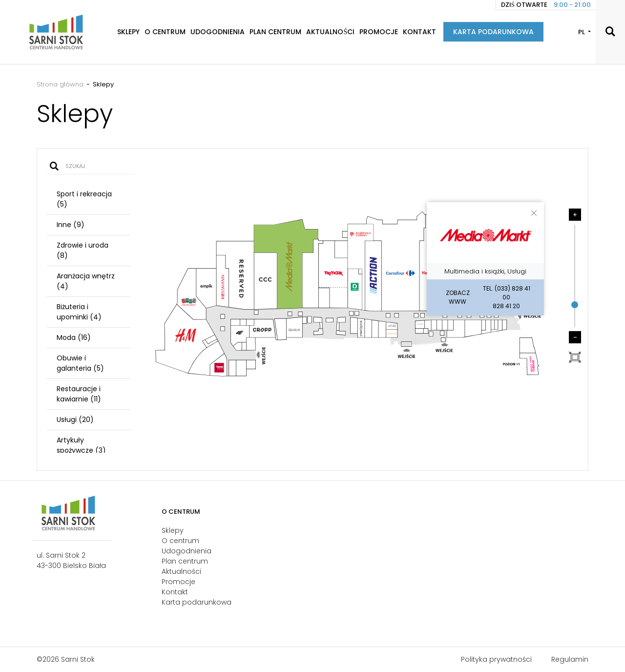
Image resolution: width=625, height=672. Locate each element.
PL (582, 32)
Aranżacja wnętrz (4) (86, 281)
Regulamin (570, 659)
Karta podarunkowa (493, 32)
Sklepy (128, 32)
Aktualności (330, 32)
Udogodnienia (218, 32)
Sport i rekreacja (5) (84, 199)
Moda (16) (74, 337)
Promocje (379, 32)
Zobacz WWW (458, 297)
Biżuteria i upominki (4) (79, 312)
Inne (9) (71, 225)
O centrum (165, 32)
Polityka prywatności (496, 659)
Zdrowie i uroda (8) (83, 250)
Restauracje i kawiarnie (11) (79, 394)
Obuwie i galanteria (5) (80, 363)
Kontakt (419, 32)
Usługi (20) (75, 420)
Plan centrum (275, 32)
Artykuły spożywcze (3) (81, 445)
